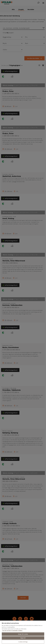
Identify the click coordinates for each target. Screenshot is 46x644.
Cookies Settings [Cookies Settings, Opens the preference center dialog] (23, 642)
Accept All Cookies (23, 634)
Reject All (23, 638)
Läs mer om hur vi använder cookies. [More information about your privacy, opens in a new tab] (12, 631)
